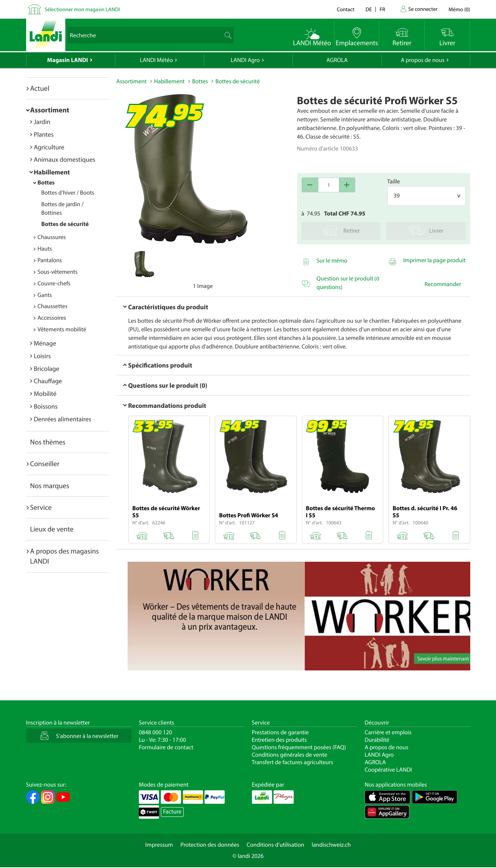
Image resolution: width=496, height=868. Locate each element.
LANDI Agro (245, 60)
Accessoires (52, 318)
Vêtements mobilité (62, 329)
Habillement (52, 172)
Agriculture (49, 147)
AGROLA (337, 60)
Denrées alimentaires (63, 419)
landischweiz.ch (331, 845)
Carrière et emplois (388, 732)
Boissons (46, 406)
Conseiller (45, 464)
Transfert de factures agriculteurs (293, 762)
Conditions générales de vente (290, 755)
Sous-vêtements (58, 272)
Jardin (42, 122)
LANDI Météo (157, 60)
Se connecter (423, 9)
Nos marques (50, 486)
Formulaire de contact (166, 747)
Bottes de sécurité (65, 224)
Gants (45, 295)
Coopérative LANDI (388, 770)
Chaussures (52, 237)
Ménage (45, 343)
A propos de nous (423, 60)
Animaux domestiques (65, 159)
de (369, 9)
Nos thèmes (48, 442)
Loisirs (43, 356)
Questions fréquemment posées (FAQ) (299, 747)
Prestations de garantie (280, 732)
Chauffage (48, 381)
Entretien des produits (279, 740)
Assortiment (50, 110)
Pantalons (50, 260)
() (459, 9)
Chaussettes (53, 306)
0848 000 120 (155, 732)
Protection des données (210, 845)
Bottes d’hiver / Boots (68, 193)
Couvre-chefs (54, 283)
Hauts (45, 249)
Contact (345, 9)
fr (382, 9)
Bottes (46, 183)
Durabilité (377, 740)
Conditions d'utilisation (275, 845)
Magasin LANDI (67, 60)
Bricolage (47, 368)
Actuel (40, 88)
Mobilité (45, 393)
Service (41, 507)
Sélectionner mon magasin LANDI (82, 9)
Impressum (159, 845)
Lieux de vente (52, 529)
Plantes (44, 134)
